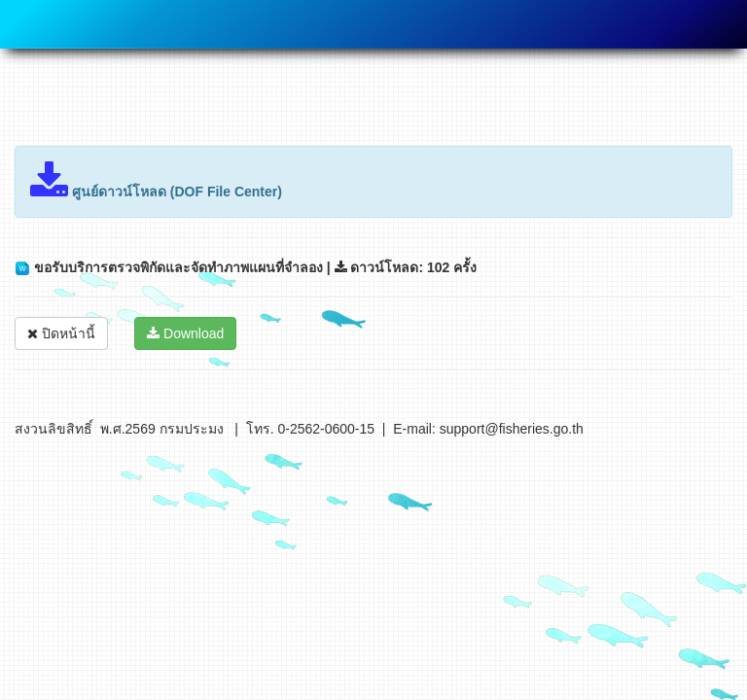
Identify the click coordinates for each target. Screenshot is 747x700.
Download (185, 333)
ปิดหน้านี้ (61, 333)
